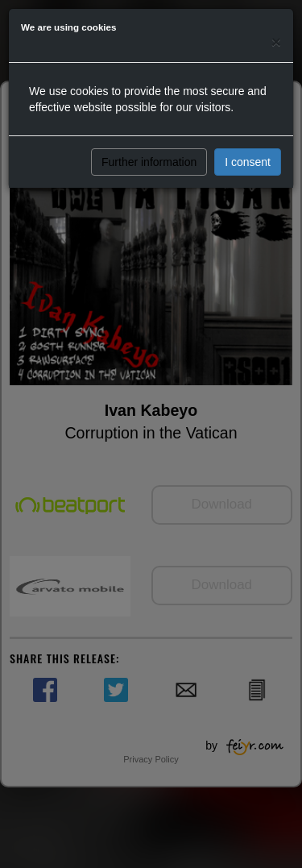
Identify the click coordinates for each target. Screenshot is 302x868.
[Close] (276, 42)
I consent (248, 162)
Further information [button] (149, 162)
